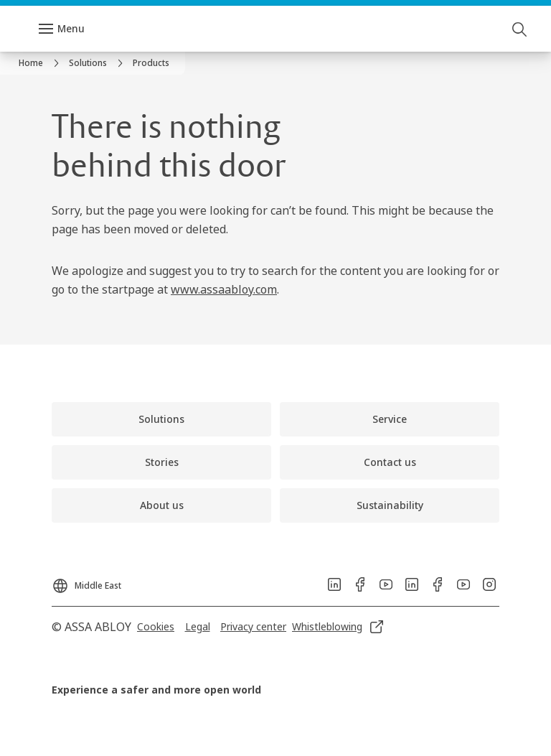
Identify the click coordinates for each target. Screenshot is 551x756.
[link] (41, 63)
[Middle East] (86, 582)
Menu (71, 28)
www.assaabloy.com (224, 289)
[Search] (520, 29)
